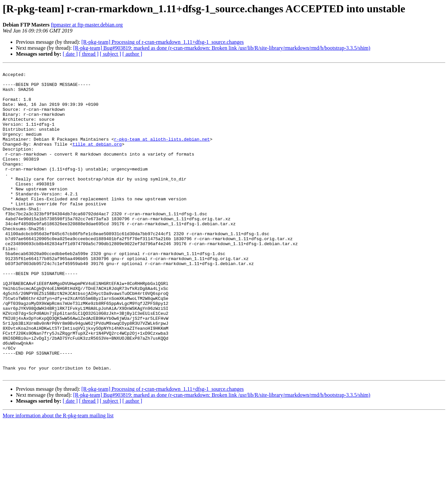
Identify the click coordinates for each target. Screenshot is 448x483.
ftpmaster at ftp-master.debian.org (87, 25)
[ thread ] (89, 54)
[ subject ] (111, 54)
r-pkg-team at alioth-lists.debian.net (162, 154)
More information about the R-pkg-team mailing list (58, 477)
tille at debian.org (97, 160)
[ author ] (132, 54)
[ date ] (70, 54)
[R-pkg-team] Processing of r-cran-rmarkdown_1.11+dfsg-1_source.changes (162, 42)
